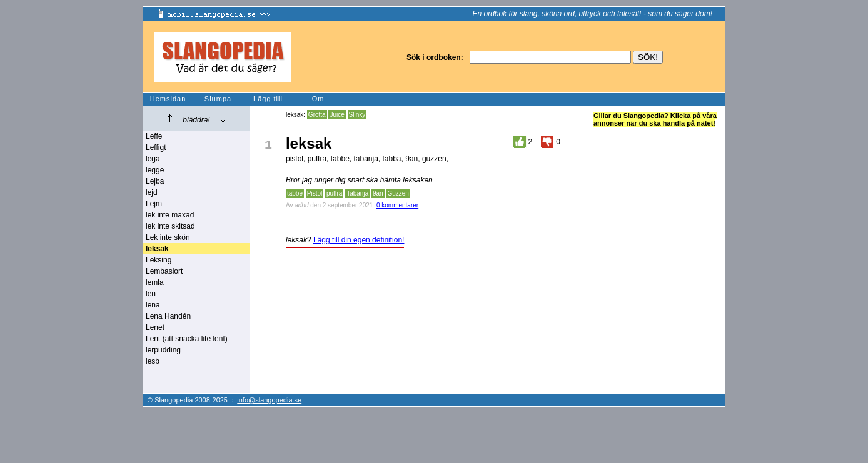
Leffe (154, 136)
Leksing (159, 260)
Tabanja (357, 193)
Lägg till (268, 99)
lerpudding (163, 350)
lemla (155, 282)
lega (153, 159)
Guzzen (398, 193)
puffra (334, 193)
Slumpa (218, 99)
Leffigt (156, 147)
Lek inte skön (168, 237)
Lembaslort (164, 271)
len (151, 294)
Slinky (357, 115)
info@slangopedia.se (269, 400)
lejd (152, 192)
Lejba (155, 181)
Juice (337, 115)
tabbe (295, 193)
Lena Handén (168, 316)
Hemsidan (168, 99)
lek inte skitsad (170, 226)
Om (318, 99)
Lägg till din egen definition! (359, 240)
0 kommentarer (397, 205)
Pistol (315, 193)
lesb (153, 361)
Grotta (317, 115)
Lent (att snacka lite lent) (187, 339)
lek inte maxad (170, 215)
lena (153, 305)
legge (155, 170)
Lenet (155, 327)
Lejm (154, 204)
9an (378, 193)
